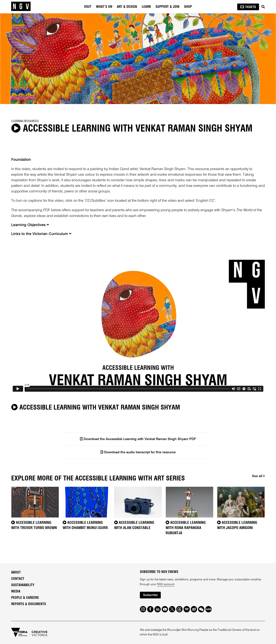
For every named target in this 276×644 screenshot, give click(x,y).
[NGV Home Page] (21, 7)
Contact (18, 579)
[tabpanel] (138, 59)
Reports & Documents (29, 604)
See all (258, 476)
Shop (188, 7)
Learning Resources (25, 121)
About (16, 573)
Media (16, 592)
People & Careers (25, 598)
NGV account (166, 584)
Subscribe (150, 595)
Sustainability (23, 585)
